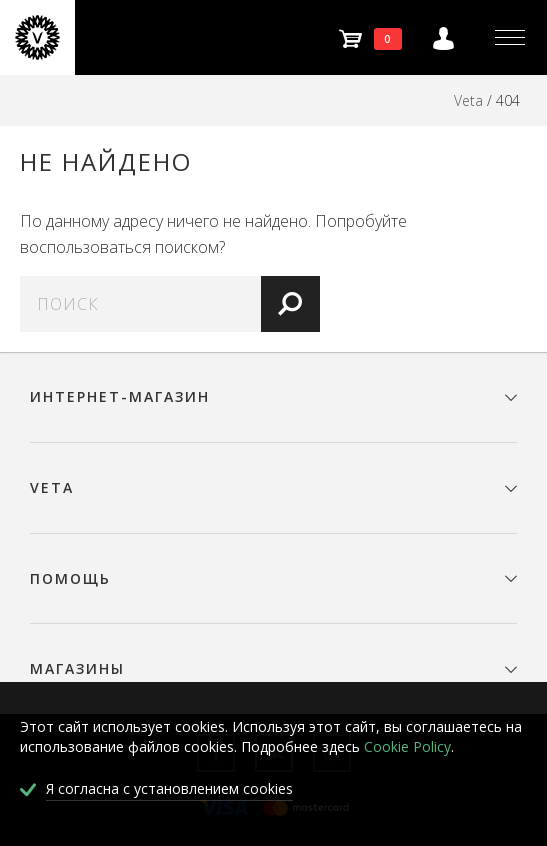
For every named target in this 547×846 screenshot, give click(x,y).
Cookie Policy (407, 746)
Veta (468, 100)
